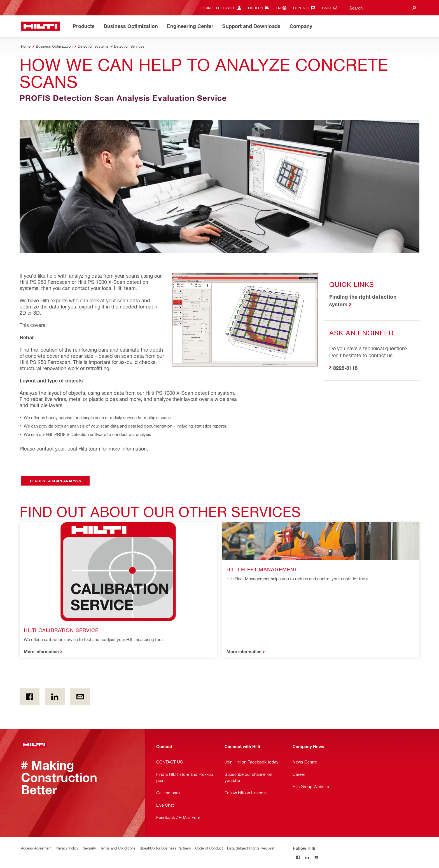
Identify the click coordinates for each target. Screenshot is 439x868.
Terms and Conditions (118, 848)
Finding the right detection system (363, 300)
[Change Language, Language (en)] (282, 8)
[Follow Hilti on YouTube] (316, 857)
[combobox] (382, 8)
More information (41, 651)
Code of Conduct (209, 848)
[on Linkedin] (55, 697)
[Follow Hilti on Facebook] (298, 857)
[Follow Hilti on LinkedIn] (307, 857)
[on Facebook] (30, 697)
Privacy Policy (67, 848)
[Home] (40, 26)
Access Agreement (36, 848)
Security (89, 848)
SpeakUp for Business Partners (165, 848)
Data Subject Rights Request (251, 848)
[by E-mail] (80, 697)
